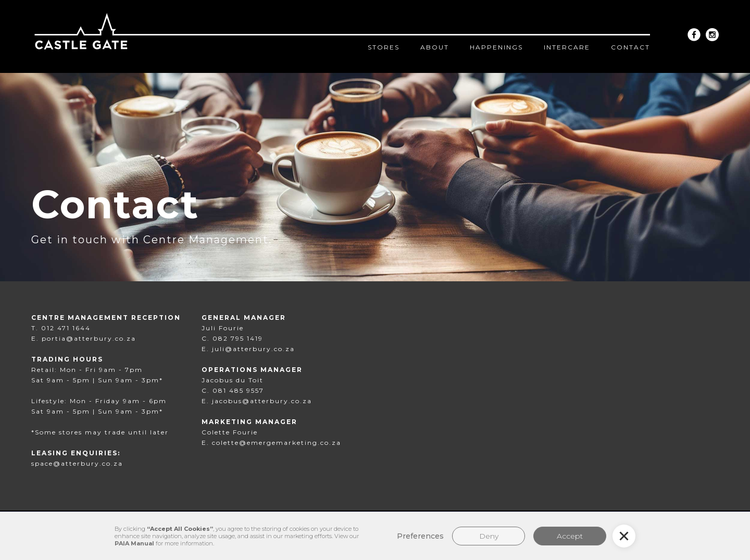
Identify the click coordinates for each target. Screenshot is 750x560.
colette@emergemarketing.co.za (277, 443)
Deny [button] (489, 536)
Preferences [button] (420, 536)
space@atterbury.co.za (77, 463)
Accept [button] (570, 536)
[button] (624, 536)
